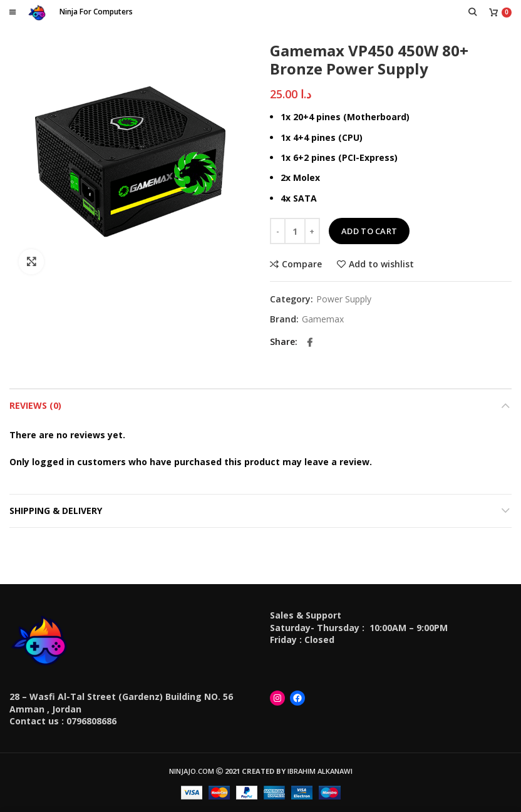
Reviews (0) (35, 405)
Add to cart (369, 231)
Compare (302, 264)
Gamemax (323, 320)
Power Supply (344, 300)
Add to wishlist (381, 264)
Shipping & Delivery (56, 511)
